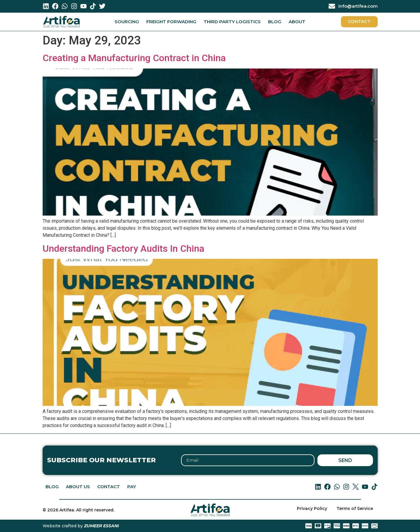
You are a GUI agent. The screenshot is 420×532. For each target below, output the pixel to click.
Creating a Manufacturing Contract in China (134, 58)
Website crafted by (81, 526)
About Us (78, 487)
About (297, 22)
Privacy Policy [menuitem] (312, 509)
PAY (132, 487)
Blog (275, 22)
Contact (109, 487)
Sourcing (127, 22)
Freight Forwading (171, 22)
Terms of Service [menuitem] (355, 509)
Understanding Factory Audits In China (123, 249)
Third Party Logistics (232, 22)
